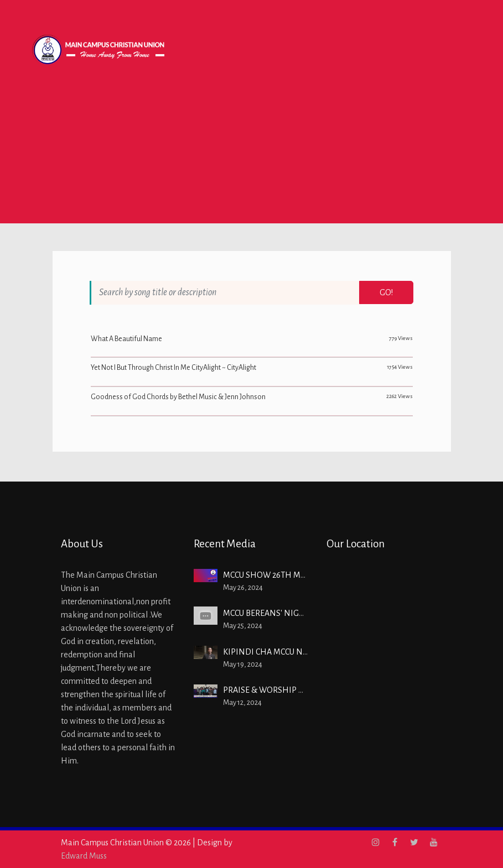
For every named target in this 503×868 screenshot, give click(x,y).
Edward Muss (84, 856)
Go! (386, 292)
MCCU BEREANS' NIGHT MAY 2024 (285, 613)
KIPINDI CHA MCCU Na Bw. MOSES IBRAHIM (304, 652)
